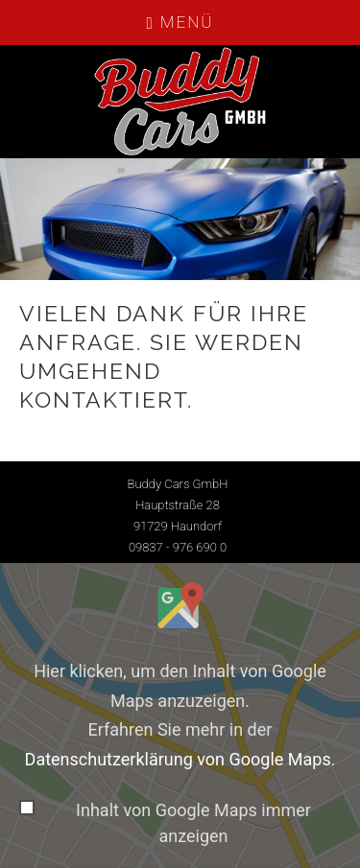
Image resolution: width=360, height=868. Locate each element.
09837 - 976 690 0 (178, 547)
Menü (180, 22)
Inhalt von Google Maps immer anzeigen (193, 823)
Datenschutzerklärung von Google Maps (178, 759)
